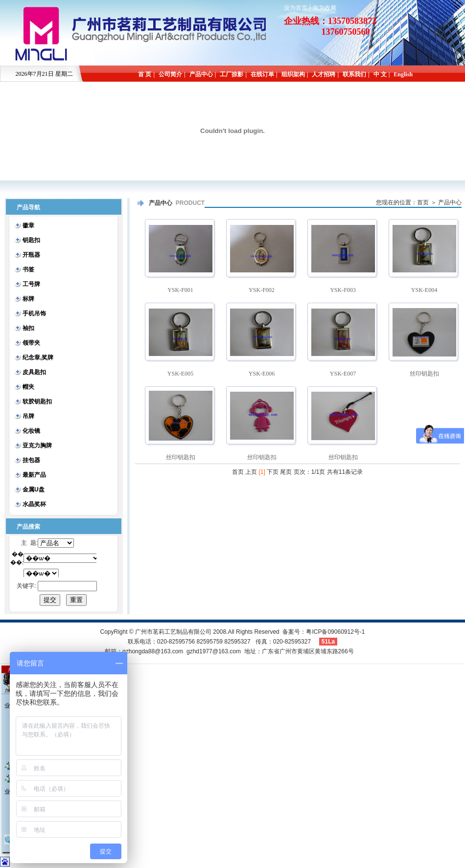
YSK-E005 (180, 374)
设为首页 (296, 8)
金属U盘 (34, 490)
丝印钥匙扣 (424, 374)
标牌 (28, 299)
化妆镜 (31, 431)
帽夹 (28, 387)
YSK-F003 (343, 290)
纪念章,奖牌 (38, 357)
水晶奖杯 (34, 504)
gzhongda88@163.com (153, 651)
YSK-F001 (180, 290)
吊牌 (28, 416)
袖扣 (28, 328)
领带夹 (31, 343)
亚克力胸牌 (37, 445)
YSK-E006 (262, 374)
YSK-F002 (262, 290)
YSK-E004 (424, 290)
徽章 (28, 225)
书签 (28, 269)
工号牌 (31, 284)
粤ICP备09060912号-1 (335, 632)
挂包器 (31, 460)
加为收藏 (325, 8)
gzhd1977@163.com (214, 651)
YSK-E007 (343, 374)
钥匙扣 (31, 240)
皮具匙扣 (34, 372)
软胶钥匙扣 (37, 401)
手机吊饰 (34, 313)
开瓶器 (31, 255)
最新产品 (34, 475)
